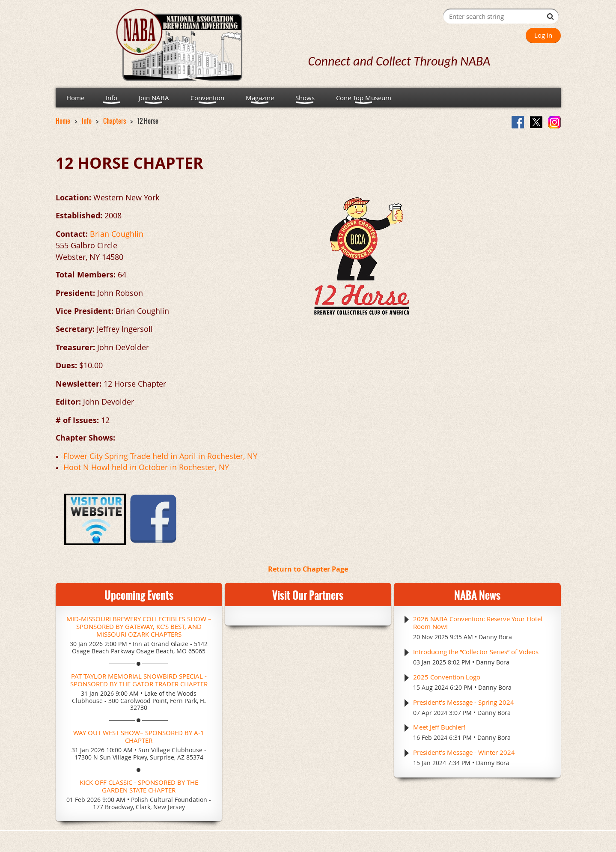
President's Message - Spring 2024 (464, 702)
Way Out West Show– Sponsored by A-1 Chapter (139, 736)
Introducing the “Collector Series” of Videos (476, 652)
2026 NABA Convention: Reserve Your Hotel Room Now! (478, 623)
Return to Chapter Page (308, 569)
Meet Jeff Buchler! (439, 727)
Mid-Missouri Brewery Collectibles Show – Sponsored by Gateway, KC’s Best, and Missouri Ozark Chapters (139, 626)
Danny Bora (495, 637)
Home (63, 121)
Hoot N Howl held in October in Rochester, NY (146, 467)
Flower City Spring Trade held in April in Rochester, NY (160, 456)
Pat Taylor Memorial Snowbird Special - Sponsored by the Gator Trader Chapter (139, 680)
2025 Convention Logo (447, 677)
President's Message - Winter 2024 (464, 752)
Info (87, 121)
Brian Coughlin (117, 234)
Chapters (115, 121)
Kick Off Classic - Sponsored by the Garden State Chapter (139, 786)
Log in (543, 35)
